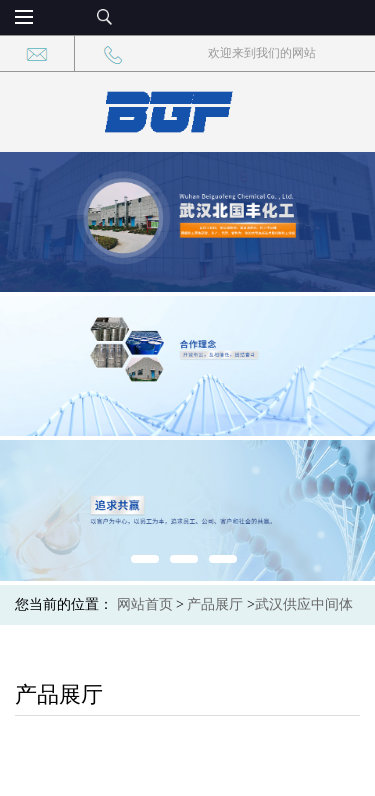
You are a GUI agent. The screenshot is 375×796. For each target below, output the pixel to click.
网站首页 (145, 604)
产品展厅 (215, 604)
